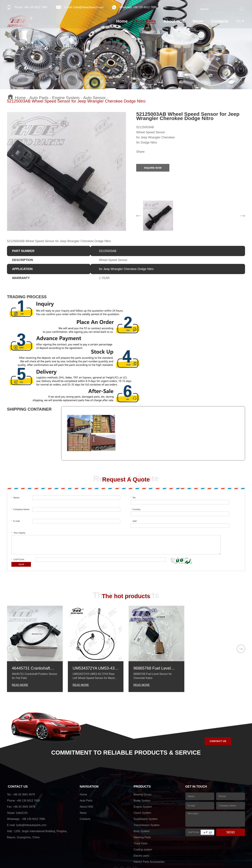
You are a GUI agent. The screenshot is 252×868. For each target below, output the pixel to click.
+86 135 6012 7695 (145, 7)
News (199, 21)
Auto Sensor (94, 98)
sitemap (163, 858)
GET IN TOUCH (196, 764)
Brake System (142, 778)
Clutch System (142, 791)
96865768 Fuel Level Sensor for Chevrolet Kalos (152, 646)
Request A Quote (126, 479)
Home (122, 21)
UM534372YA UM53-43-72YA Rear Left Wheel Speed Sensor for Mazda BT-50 (95, 646)
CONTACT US (218, 719)
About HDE (175, 21)
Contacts (220, 21)
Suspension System (146, 797)
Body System (142, 809)
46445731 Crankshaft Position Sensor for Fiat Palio (33, 646)
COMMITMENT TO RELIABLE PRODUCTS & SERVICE (126, 730)
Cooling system (143, 827)
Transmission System (147, 803)
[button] (11, 627)
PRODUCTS (142, 764)
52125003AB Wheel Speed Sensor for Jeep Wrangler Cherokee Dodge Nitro (76, 101)
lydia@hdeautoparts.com (88, 7)
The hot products (126, 574)
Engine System (66, 98)
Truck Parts (141, 821)
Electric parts (141, 834)
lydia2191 (22, 791)
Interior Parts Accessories (149, 840)
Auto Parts (146, 21)
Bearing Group (142, 772)
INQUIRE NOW (153, 168)
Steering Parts (142, 815)
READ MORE (20, 663)
